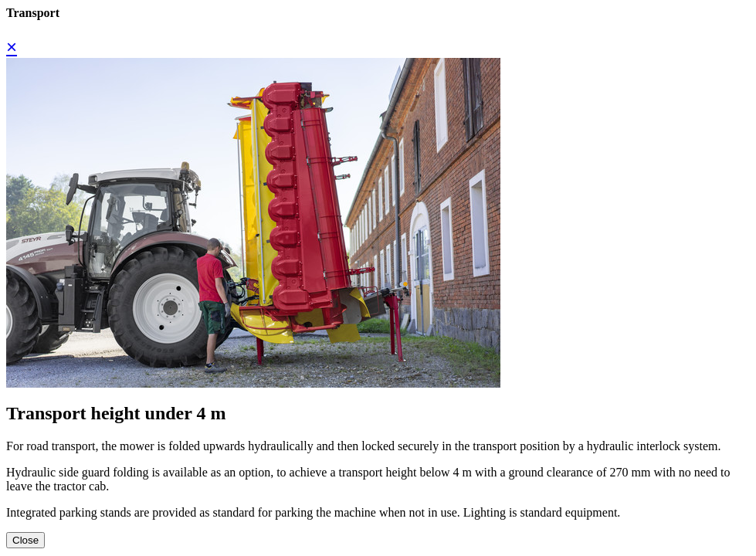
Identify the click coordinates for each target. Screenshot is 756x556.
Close (25, 540)
